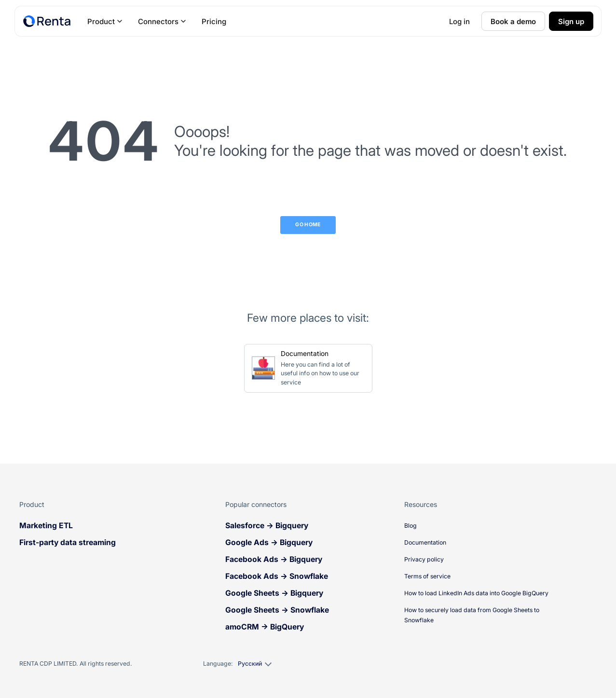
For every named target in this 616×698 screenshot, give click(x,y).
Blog (411, 526)
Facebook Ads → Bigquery (274, 559)
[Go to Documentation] (308, 368)
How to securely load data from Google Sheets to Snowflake (472, 615)
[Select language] (254, 664)
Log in (459, 21)
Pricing (214, 21)
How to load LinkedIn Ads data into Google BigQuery (476, 593)
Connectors (162, 21)
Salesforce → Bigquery (267, 526)
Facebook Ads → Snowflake (277, 576)
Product (105, 21)
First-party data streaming (68, 542)
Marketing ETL (46, 526)
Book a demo (513, 21)
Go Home (308, 225)
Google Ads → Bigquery (269, 542)
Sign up (571, 21)
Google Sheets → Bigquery (274, 593)
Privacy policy (424, 559)
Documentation (425, 542)
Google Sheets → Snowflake (277, 610)
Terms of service (427, 576)
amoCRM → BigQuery (265, 627)
